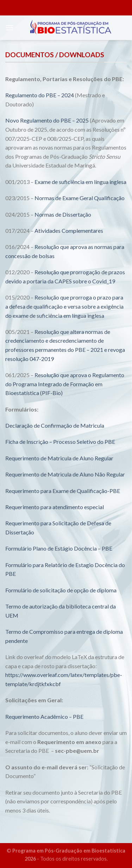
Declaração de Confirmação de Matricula (55, 425)
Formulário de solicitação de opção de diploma (61, 590)
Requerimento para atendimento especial (55, 507)
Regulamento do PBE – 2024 (40, 95)
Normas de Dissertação (63, 214)
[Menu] (10, 28)
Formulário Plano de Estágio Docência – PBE (59, 548)
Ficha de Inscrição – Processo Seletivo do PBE (60, 442)
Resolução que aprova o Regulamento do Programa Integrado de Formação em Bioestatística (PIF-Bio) (65, 384)
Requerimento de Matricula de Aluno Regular (59, 458)
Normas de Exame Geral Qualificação (80, 198)
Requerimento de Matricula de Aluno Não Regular (65, 474)
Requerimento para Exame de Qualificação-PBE (63, 491)
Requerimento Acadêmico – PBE (44, 716)
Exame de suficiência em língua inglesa (80, 182)
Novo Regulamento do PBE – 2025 (47, 120)
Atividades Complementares (69, 231)
